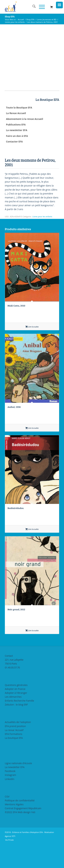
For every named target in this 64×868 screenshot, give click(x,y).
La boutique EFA (14, 762)
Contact (9, 680)
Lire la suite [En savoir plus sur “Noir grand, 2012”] (32, 654)
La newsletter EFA (15, 791)
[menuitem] (32, 7)
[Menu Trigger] (59, 5)
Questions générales (16, 709)
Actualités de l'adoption (18, 746)
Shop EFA (10, 16)
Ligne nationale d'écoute (18, 787)
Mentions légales (14, 828)
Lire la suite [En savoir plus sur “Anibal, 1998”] (32, 452)
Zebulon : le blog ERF (16, 729)
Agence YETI (10, 860)
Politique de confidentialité (20, 824)
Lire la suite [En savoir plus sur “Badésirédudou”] (32, 553)
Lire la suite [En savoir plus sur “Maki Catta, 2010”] (32, 351)
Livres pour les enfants (42, 240)
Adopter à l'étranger (16, 717)
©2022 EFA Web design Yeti (20, 836)
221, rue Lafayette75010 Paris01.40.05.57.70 (14, 687)
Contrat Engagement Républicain (23, 832)
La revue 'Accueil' (14, 754)
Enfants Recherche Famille (19, 725)
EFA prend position (15, 750)
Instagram (10, 799)
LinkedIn (10, 803)
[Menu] (40, 7)
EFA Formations (13, 758)
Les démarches (13, 721)
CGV (7, 820)
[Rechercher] (32, 7)
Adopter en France (15, 713)
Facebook (10, 795)
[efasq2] (27, 7)
